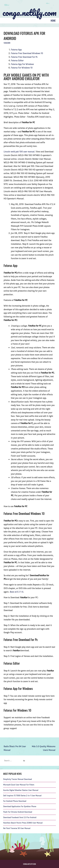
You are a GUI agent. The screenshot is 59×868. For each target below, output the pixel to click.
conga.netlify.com (30, 12)
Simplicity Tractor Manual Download (17, 779)
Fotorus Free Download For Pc (24, 57)
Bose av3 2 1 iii (17, 592)
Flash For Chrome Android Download (18, 812)
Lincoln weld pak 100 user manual (19, 152)
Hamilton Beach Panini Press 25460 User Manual (23, 823)
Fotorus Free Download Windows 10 (27, 53)
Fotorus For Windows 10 (22, 68)
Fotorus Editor (17, 60)
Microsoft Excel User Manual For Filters (19, 785)
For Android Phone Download (15, 801)
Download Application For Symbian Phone (20, 806)
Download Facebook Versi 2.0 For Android (20, 817)
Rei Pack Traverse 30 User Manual (17, 828)
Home (53, 21)
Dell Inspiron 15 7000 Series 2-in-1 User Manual (22, 796)
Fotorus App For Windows (22, 64)
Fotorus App (16, 50)
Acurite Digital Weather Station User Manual (21, 790)
